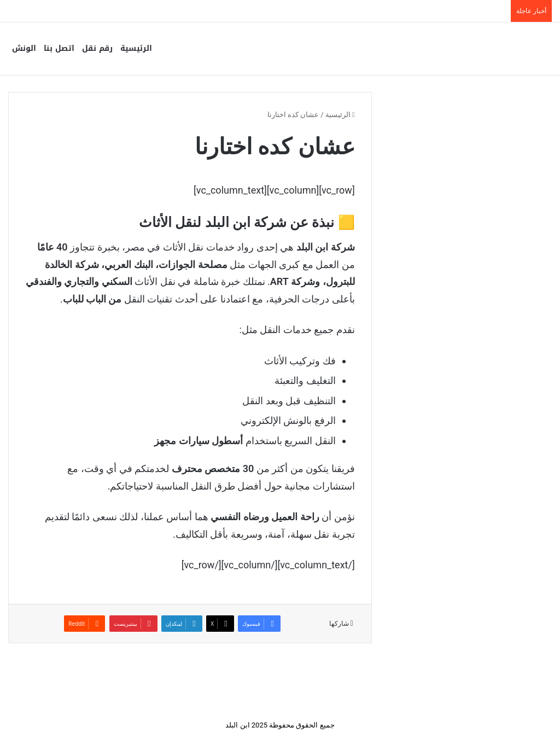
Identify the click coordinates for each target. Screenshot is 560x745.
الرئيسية (136, 48)
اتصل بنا (59, 48)
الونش (24, 48)
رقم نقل (97, 48)
